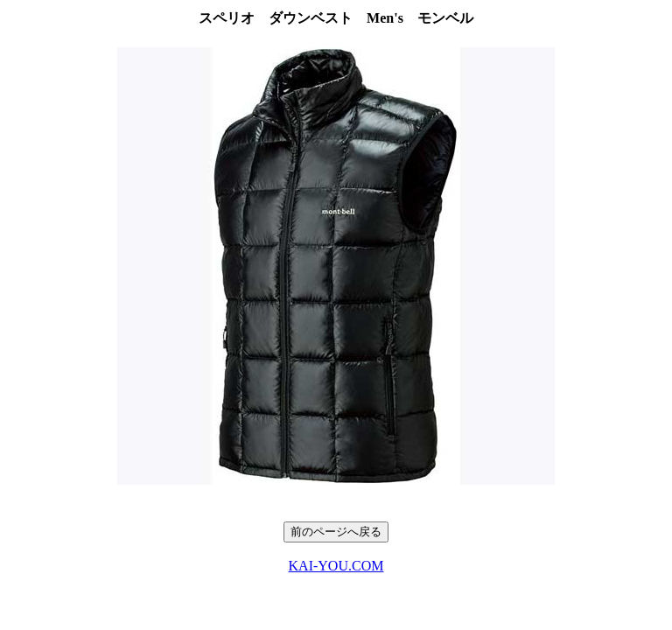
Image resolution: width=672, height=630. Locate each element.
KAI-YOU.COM (336, 566)
